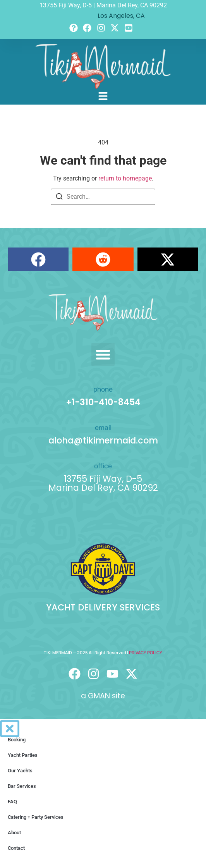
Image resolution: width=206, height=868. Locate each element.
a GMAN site (103, 696)
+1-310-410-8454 (103, 402)
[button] (38, 259)
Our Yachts (20, 771)
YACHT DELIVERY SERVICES (103, 607)
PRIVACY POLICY (146, 652)
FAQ (12, 802)
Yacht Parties (23, 755)
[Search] (59, 198)
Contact (16, 848)
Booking (17, 740)
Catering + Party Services (36, 817)
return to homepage (125, 178)
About (14, 833)
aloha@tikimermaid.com (103, 440)
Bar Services (22, 786)
